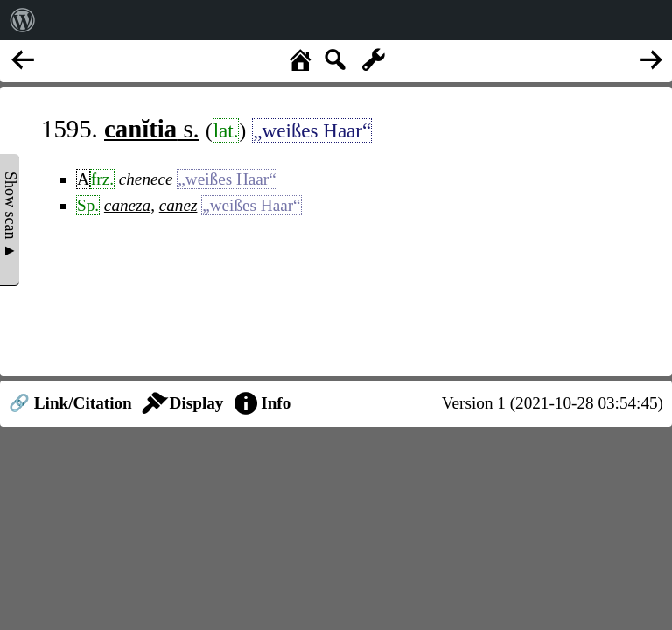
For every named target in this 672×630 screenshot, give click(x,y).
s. (152, 129)
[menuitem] (23, 20)
